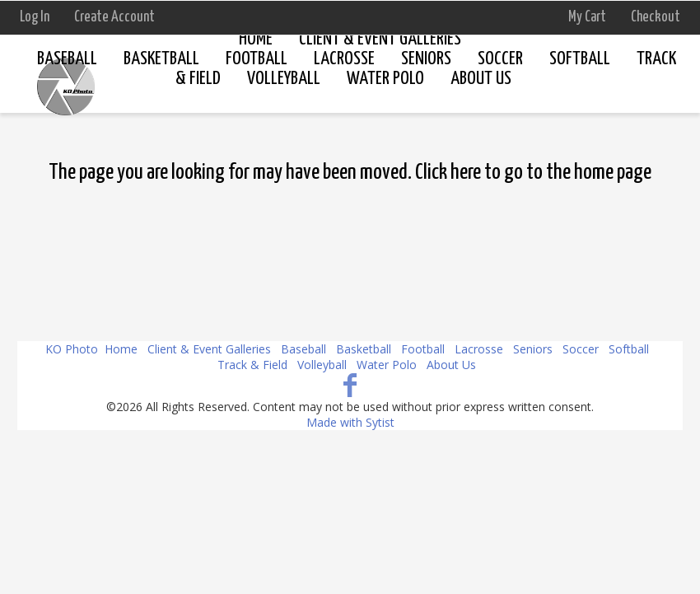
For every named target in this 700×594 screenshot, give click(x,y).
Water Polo (387, 365)
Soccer (500, 59)
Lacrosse (479, 349)
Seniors (533, 349)
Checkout (656, 17)
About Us (451, 365)
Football (423, 349)
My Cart (588, 17)
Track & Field (252, 365)
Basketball (161, 59)
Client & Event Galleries (380, 39)
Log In (35, 17)
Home (256, 39)
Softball (580, 59)
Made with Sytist (350, 422)
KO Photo (72, 349)
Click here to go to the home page (533, 173)
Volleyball (322, 365)
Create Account (114, 17)
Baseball (67, 59)
